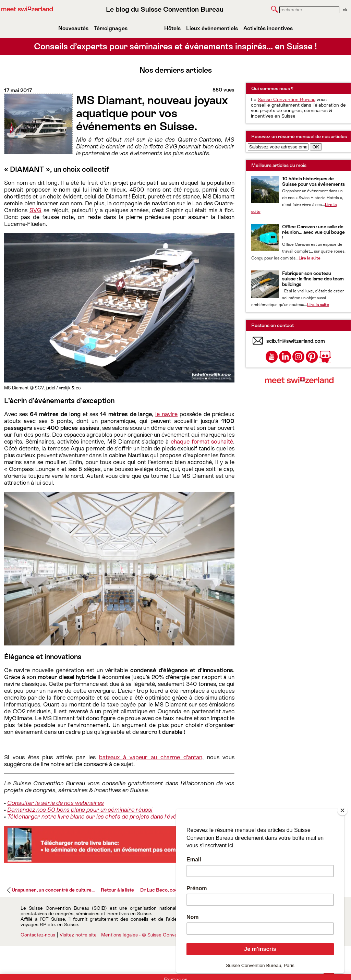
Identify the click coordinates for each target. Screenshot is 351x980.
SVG (35, 210)
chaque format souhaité (202, 441)
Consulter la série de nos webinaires (56, 803)
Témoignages (111, 28)
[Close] (342, 810)
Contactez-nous (38, 935)
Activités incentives (268, 28)
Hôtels (172, 28)
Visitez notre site (78, 935)
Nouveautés (73, 28)
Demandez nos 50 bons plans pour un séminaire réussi (80, 810)
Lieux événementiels (212, 28)
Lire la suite (310, 258)
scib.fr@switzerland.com (296, 341)
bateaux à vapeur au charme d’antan (151, 757)
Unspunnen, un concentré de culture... (53, 890)
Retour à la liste (117, 890)
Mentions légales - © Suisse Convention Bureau (153, 935)
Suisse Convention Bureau (287, 99)
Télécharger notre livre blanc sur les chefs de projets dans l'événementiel (105, 816)
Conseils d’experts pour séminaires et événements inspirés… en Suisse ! (175, 46)
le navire (166, 414)
